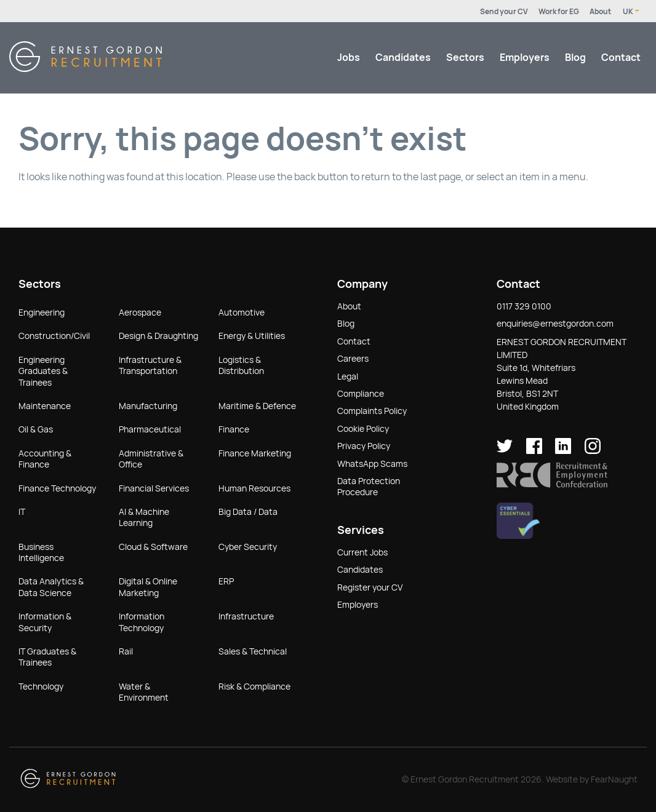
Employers (525, 58)
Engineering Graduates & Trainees (43, 371)
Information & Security (45, 622)
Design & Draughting (158, 336)
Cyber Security (248, 547)
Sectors (465, 58)
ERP (226, 581)
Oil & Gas (36, 429)
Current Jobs (362, 552)
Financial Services (154, 488)
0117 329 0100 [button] (524, 306)
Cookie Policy (363, 429)
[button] (552, 485)
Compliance (361, 394)
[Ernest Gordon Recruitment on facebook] (534, 451)
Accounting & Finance (45, 459)
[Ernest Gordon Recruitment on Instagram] (593, 451)
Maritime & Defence (257, 406)
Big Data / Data (248, 512)
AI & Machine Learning (144, 517)
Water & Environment (144, 692)
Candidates (403, 58)
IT (22, 512)
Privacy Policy (364, 446)
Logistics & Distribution (241, 365)
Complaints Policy (372, 411)
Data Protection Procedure (369, 487)
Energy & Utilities (252, 336)
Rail (126, 651)
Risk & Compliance (254, 687)
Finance (234, 429)
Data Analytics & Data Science (51, 587)
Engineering (42, 312)
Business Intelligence (41, 552)
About (600, 12)
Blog (575, 58)
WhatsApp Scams (372, 464)
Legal (348, 376)
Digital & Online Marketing (148, 587)
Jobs (349, 58)
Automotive (242, 312)
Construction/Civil (54, 336)
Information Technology (142, 622)
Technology (41, 687)
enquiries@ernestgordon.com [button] (555, 324)
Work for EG (559, 12)
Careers (353, 359)
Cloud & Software (153, 547)
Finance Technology (57, 488)
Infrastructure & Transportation (150, 365)
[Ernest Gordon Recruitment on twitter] (505, 451)
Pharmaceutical (150, 429)
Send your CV (504, 12)
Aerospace (140, 312)
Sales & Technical (253, 651)
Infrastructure (246, 616)
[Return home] (86, 69)
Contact (621, 58)
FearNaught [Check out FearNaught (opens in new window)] (614, 779)
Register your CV (370, 587)
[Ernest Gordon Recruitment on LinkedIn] (563, 451)
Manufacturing (148, 406)
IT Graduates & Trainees (47, 657)
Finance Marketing (255, 453)
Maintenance (45, 406)
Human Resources (254, 488)
